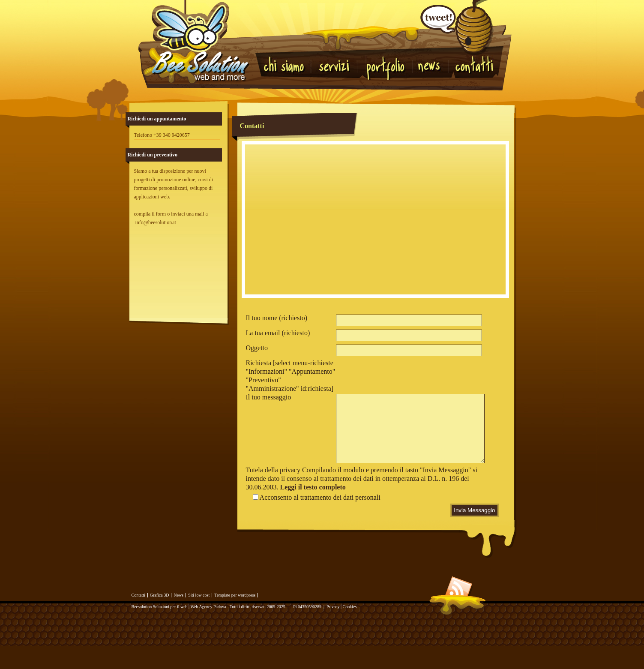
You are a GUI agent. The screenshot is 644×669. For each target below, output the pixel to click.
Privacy (333, 628)
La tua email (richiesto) (278, 333)
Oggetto (257, 348)
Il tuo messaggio (269, 397)
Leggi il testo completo (313, 508)
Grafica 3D (160, 616)
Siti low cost (199, 616)
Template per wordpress (235, 616)
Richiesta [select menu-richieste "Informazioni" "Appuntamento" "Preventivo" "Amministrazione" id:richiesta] (291, 376)
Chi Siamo (286, 65)
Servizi (335, 65)
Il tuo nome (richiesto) (277, 318)
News (433, 69)
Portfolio (388, 67)
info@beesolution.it (156, 222)
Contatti (474, 65)
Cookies (350, 628)
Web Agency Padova (208, 628)
